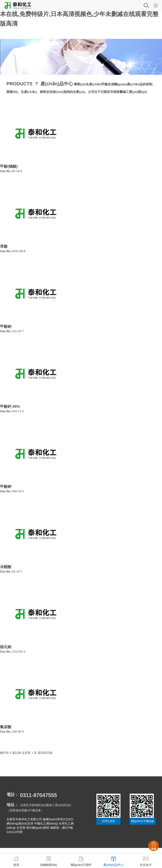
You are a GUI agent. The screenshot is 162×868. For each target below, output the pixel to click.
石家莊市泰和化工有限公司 (24, 819)
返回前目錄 (45, 753)
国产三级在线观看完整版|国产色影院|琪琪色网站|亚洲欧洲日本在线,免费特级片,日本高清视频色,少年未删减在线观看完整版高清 (79, 14)
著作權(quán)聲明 (38, 828)
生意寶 (21, 828)
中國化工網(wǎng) (46, 823)
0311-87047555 (38, 795)
